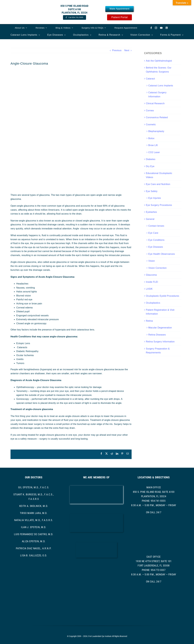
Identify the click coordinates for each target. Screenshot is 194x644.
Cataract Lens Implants (161, 86)
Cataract (150, 79)
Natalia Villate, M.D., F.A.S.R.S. (34, 520)
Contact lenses (156, 226)
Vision (152, 261)
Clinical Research (155, 103)
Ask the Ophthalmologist (159, 61)
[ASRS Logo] (96, 566)
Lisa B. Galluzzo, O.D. (34, 555)
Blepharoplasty (156, 131)
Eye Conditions (156, 240)
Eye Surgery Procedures (159, 205)
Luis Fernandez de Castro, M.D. (34, 534)
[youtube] (161, 28)
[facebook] (151, 28)
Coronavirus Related (157, 117)
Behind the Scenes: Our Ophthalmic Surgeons (159, 70)
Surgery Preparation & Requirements (158, 351)
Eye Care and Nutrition (158, 184)
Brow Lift (153, 145)
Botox (151, 138)
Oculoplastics (153, 303)
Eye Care (153, 233)
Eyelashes (151, 212)
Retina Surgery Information (160, 342)
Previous (117, 50)
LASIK (149, 289)
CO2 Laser (154, 152)
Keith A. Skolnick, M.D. (34, 506)
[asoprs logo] (96, 585)
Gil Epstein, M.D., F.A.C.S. (34, 487)
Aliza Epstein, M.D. (34, 541)
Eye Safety (152, 191)
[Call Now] (75, 17)
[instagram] (156, 28)
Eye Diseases (156, 247)
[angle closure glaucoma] (71, 128)
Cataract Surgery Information (157, 95)
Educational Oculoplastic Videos (159, 175)
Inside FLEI (152, 282)
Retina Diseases (157, 335)
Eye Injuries (155, 198)
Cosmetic (151, 124)
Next (127, 50)
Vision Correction (157, 268)
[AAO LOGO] (96, 487)
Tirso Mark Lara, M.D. (34, 513)
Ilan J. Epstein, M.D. (34, 527)
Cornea (150, 111)
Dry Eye (150, 166)
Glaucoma (151, 275)
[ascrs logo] (96, 543)
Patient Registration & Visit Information (160, 312)
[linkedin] (167, 28)
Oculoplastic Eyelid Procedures (163, 296)
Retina (149, 321)
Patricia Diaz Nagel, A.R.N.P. (34, 548)
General (150, 219)
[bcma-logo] (96, 515)
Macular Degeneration (160, 328)
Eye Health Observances (162, 254)
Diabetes (151, 159)
